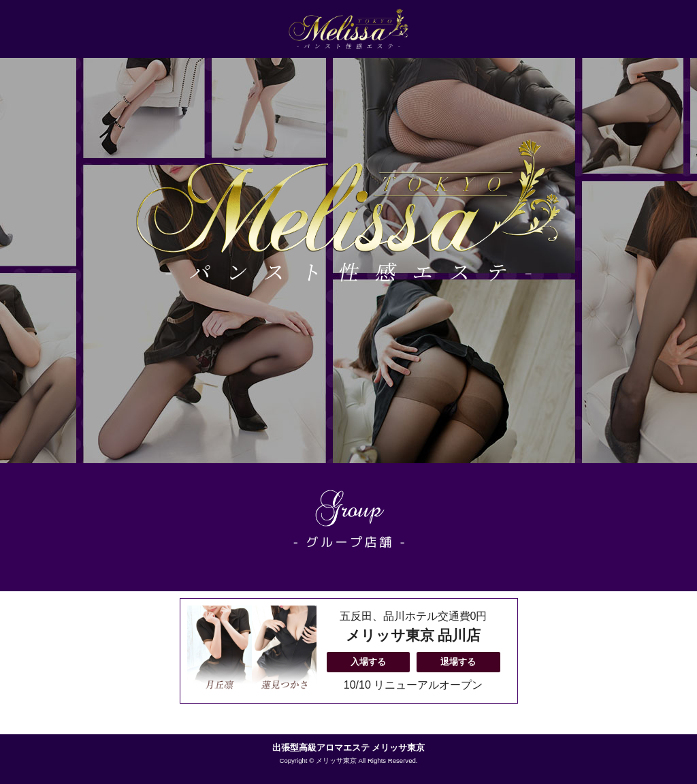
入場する (368, 662)
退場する (458, 662)
